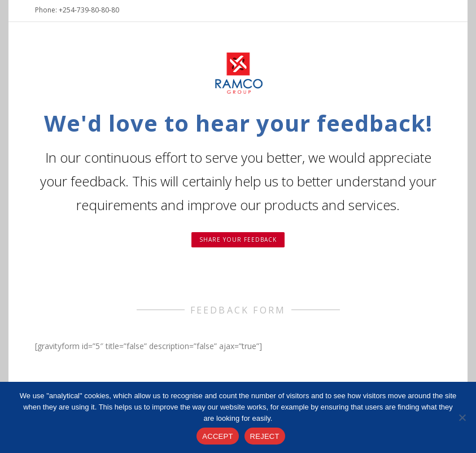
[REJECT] (462, 417)
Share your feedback (238, 239)
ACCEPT (217, 436)
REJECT (265, 436)
